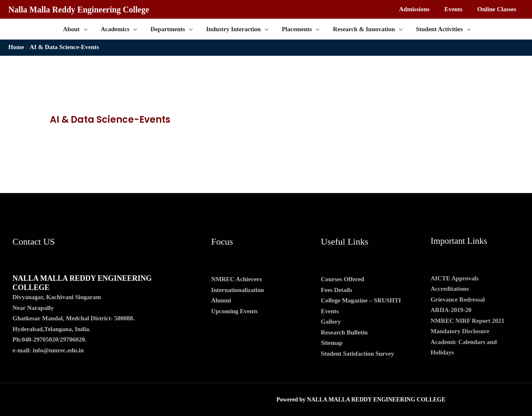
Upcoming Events (235, 311)
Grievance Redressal (458, 300)
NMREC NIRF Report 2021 (468, 321)
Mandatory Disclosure (460, 331)
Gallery (331, 322)
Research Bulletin (344, 332)
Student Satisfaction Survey (358, 354)
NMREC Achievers (237, 279)
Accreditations (450, 289)
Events (330, 311)
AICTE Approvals (455, 278)
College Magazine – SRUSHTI (361, 300)
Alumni (221, 300)
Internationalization (238, 290)
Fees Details (337, 290)
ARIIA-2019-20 (451, 310)
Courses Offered (343, 279)
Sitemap (332, 343)
